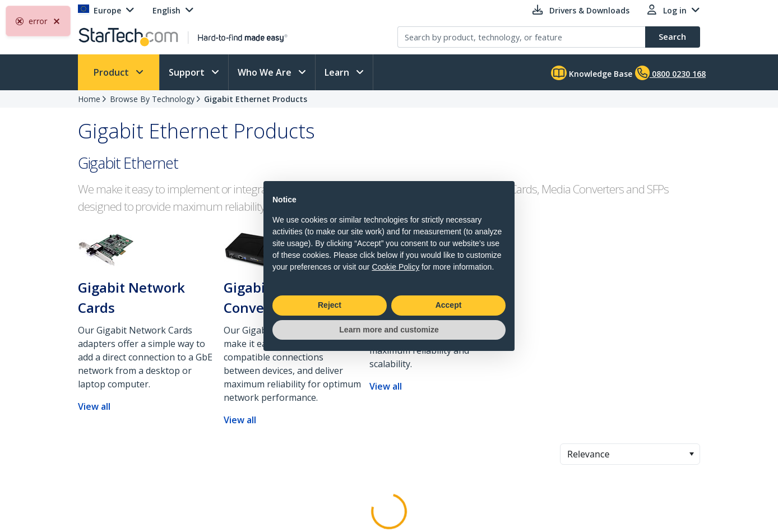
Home (89, 99)
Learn (338, 72)
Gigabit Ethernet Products (256, 99)
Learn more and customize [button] (389, 330)
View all (94, 406)
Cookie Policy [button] (395, 267)
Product (112, 72)
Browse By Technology (152, 99)
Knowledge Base (592, 73)
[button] (691, 454)
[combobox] (630, 454)
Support (188, 72)
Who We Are (266, 72)
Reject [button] (330, 305)
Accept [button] (449, 305)
